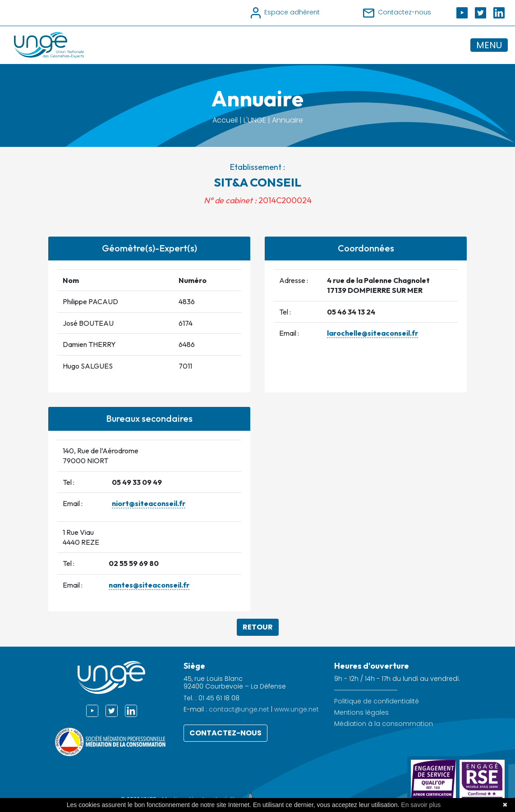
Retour (258, 627)
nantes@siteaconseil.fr (149, 585)
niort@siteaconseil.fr (149, 503)
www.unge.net (297, 709)
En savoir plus (421, 805)
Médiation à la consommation (384, 724)
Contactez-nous (225, 733)
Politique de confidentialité (377, 701)
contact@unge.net (239, 709)
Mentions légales (361, 713)
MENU (489, 45)
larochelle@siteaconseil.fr (372, 333)
